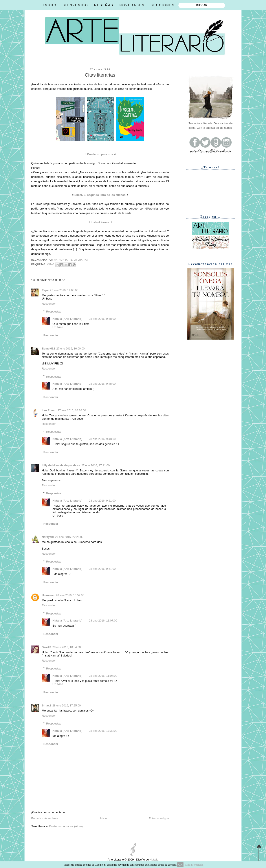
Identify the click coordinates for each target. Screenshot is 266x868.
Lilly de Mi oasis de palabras (61, 465)
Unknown (48, 595)
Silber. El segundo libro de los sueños (100, 195)
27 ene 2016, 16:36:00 (72, 410)
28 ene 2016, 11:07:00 (103, 621)
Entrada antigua (159, 818)
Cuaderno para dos (100, 154)
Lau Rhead (49, 410)
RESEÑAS (104, 5)
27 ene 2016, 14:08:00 (64, 290)
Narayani (48, 537)
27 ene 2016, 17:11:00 (96, 465)
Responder (49, 304)
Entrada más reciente (45, 818)
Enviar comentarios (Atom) (66, 826)
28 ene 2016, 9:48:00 (102, 319)
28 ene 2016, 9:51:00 (102, 501)
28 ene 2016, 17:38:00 (103, 731)
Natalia (154, 860)
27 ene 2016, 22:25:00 (69, 537)
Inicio (103, 818)
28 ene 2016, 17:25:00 (67, 705)
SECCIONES (163, 5)
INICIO (50, 5)
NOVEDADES (132, 5)
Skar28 (46, 647)
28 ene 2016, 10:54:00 (67, 647)
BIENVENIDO (75, 5)
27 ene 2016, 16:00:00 (71, 348)
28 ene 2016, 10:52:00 (70, 595)
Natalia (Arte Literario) (67, 319)
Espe (45, 290)
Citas (51, 264)
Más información (194, 865)
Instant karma (100, 222)
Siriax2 (46, 705)
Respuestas (54, 312)
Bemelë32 (48, 348)
